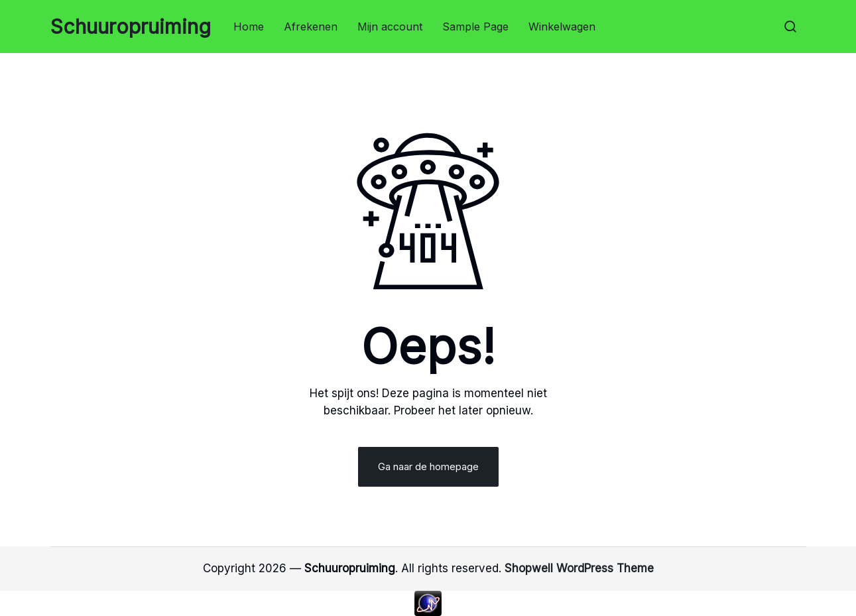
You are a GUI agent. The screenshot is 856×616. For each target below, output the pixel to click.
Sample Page (475, 27)
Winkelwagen (562, 27)
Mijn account (390, 27)
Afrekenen (311, 27)
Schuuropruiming (131, 27)
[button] (790, 27)
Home (249, 27)
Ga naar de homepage (428, 466)
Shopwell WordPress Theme (579, 568)
